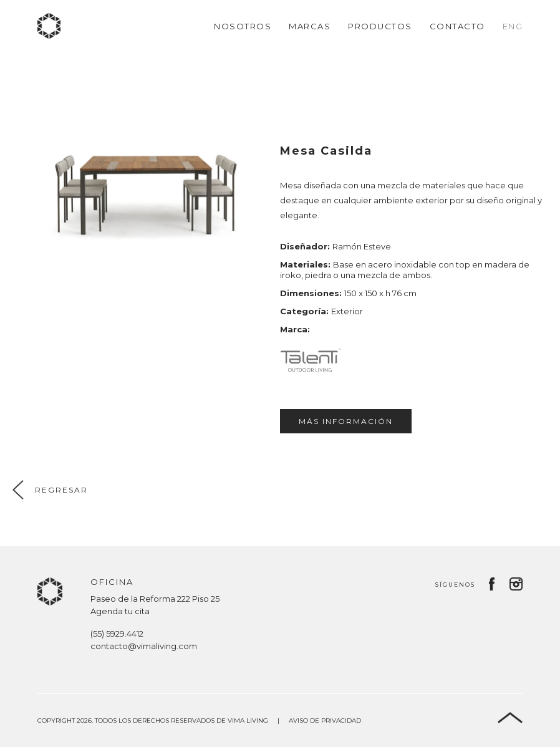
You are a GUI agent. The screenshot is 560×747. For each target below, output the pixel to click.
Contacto (457, 26)
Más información (346, 421)
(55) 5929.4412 (117, 634)
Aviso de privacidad (325, 720)
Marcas (310, 26)
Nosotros (243, 26)
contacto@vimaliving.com (144, 646)
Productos (380, 26)
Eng (513, 26)
